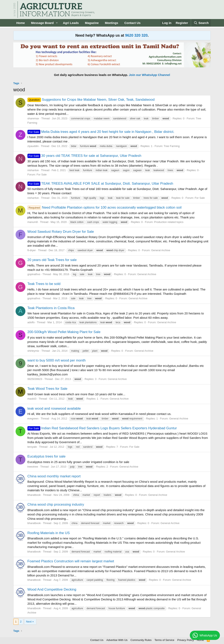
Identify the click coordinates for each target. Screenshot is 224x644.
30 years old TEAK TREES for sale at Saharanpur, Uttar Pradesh (84, 156)
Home (21, 23)
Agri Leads (71, 23)
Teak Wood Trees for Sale (47, 389)
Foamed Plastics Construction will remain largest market (71, 561)
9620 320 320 (136, 35)
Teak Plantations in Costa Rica (51, 308)
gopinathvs (34, 274)
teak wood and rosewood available (54, 408)
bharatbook (34, 495)
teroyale (32, 447)
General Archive (161, 250)
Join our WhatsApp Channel (150, 75)
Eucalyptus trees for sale (46, 456)
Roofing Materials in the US (49, 533)
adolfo (31, 322)
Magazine (92, 23)
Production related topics (169, 222)
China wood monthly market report (54, 476)
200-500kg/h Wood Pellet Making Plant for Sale (64, 332)
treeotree (33, 467)
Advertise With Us (117, 640)
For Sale (42, 175)
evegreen (33, 419)
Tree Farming (172, 146)
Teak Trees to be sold (44, 284)
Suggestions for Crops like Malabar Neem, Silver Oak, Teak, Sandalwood (91, 100)
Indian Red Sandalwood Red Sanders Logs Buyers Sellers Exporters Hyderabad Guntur (102, 428)
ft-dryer (32, 250)
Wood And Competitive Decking (52, 589)
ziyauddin (33, 146)
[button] (57, 23)
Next (29, 622)
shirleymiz (33, 351)
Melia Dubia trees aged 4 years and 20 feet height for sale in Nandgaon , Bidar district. (101, 132)
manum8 (33, 222)
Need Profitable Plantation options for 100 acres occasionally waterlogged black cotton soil (105, 207)
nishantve (33, 170)
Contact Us (132, 23)
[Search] (201, 23)
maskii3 (32, 399)
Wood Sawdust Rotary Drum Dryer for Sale (61, 232)
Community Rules (141, 640)
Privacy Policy (186, 640)
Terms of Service (164, 640)
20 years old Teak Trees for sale (52, 260)
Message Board (42, 23)
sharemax (33, 118)
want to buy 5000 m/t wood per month (57, 360)
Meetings (111, 23)
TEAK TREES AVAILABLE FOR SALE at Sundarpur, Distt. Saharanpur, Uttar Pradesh (100, 184)
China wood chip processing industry (56, 504)
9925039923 (35, 379)
